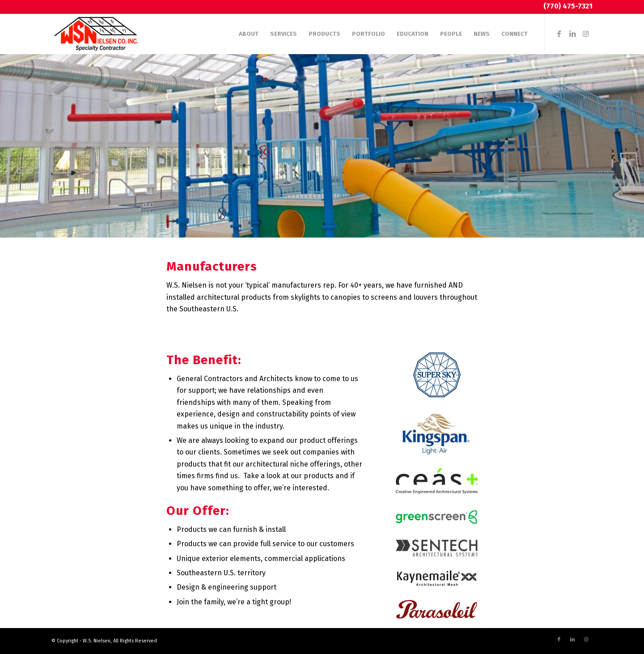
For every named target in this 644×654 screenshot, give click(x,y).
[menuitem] (249, 34)
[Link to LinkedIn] (572, 34)
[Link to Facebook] (559, 34)
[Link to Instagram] (586, 34)
